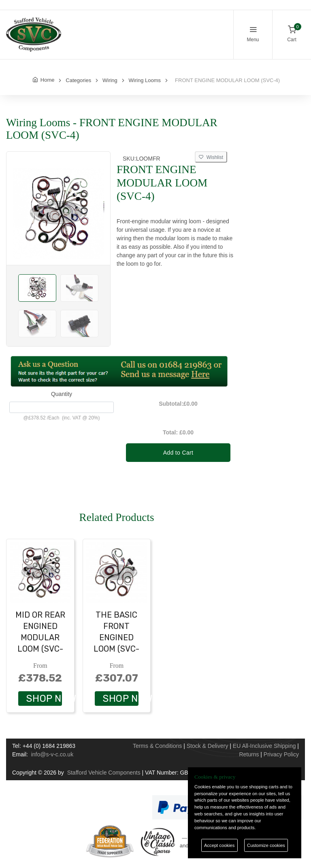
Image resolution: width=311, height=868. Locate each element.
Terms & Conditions (157, 746)
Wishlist (211, 157)
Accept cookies (219, 845)
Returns (249, 754)
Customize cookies (266, 845)
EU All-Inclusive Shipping (264, 746)
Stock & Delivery (208, 746)
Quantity (62, 394)
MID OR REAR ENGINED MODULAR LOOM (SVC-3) (40, 637)
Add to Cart (178, 453)
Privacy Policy (281, 754)
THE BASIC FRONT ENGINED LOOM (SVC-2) (116, 637)
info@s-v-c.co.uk (52, 754)
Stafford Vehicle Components (104, 773)
